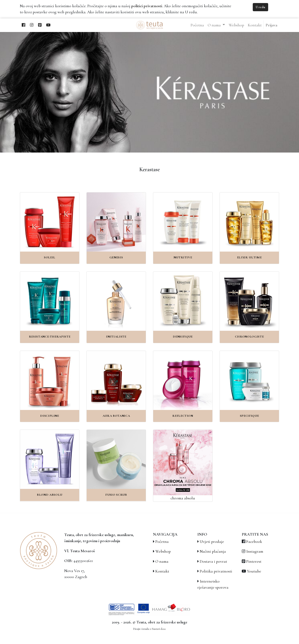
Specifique (249, 416)
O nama (162, 561)
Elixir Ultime (249, 257)
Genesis (116, 257)
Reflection (183, 416)
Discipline (50, 416)
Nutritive (183, 257)
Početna (162, 542)
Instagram (255, 551)
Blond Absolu (50, 495)
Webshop (163, 551)
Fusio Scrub (116, 495)
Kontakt (162, 571)
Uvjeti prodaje (212, 542)
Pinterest (254, 561)
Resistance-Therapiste (50, 337)
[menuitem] (197, 25)
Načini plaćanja (213, 551)
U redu (260, 7)
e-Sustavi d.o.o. (158, 629)
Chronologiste (249, 337)
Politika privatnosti (216, 571)
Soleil (50, 257)
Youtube (254, 571)
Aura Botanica (116, 416)
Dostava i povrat (213, 561)
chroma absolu (183, 498)
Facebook (254, 542)
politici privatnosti (147, 6)
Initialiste (116, 337)
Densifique (183, 337)
